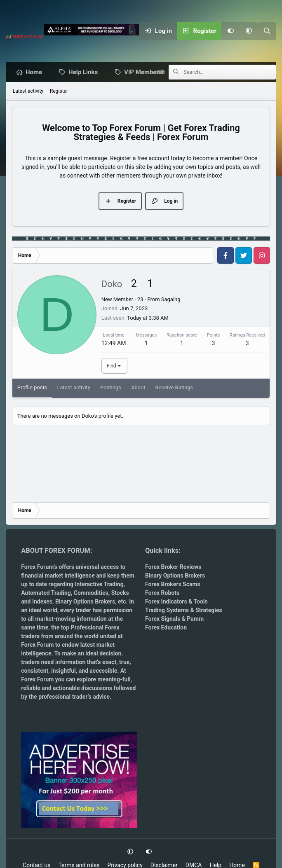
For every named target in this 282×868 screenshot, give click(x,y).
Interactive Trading (99, 584)
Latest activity (28, 91)
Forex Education (166, 627)
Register (59, 91)
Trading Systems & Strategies (184, 610)
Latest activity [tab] (74, 387)
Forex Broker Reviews (173, 567)
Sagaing (171, 299)
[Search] (267, 31)
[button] (249, 31)
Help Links (85, 72)
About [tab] (138, 387)
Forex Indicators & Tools (176, 601)
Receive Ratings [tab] (174, 387)
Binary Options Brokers (85, 601)
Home (35, 72)
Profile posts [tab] (32, 387)
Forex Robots (162, 593)
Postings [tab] (111, 387)
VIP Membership (149, 72)
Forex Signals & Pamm (174, 619)
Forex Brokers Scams (173, 584)
